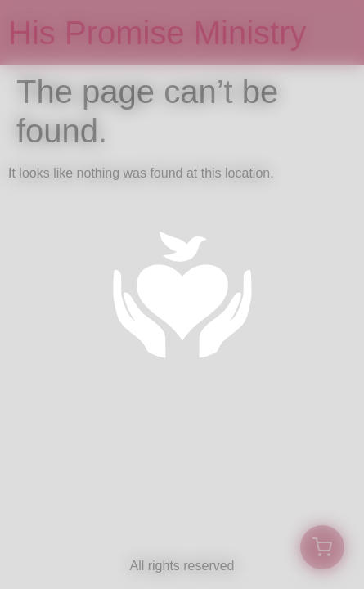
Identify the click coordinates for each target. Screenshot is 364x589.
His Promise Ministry (157, 33)
